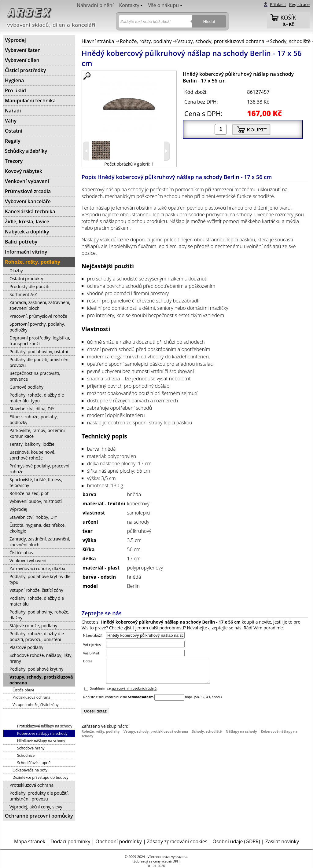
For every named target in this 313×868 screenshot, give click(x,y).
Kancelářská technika (30, 211)
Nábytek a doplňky (27, 232)
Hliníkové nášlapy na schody (41, 741)
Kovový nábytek (24, 171)
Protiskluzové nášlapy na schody (45, 726)
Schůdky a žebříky (26, 151)
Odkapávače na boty (30, 770)
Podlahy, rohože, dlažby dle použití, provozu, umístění (37, 636)
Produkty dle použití (29, 286)
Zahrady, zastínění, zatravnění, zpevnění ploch (40, 542)
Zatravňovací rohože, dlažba (37, 568)
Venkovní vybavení (27, 181)
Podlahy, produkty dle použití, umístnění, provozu (39, 796)
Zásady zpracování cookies (177, 841)
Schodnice (26, 755)
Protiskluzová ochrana (31, 697)
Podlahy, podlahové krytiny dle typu (40, 579)
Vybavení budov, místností (36, 501)
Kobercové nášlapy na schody (42, 733)
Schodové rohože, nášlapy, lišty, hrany (41, 658)
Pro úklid (15, 90)
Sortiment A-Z (23, 294)
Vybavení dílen (22, 60)
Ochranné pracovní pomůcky (39, 816)
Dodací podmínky (70, 841)
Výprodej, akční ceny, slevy (36, 807)
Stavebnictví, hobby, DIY (33, 517)
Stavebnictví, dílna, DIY (32, 409)
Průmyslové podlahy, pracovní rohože (39, 469)
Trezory (14, 161)
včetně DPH (170, 861)
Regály (13, 141)
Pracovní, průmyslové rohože (38, 316)
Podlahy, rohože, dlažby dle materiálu (37, 601)
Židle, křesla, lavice (27, 222)
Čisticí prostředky (25, 70)
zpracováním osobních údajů (134, 693)
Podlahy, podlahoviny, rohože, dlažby (39, 615)
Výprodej (15, 40)
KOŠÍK (288, 17)
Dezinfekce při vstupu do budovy (41, 777)
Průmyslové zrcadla (28, 191)
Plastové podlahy (26, 647)
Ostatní (14, 131)
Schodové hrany (31, 748)
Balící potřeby (21, 242)
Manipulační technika (30, 101)
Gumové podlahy (26, 387)
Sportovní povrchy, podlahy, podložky (37, 327)
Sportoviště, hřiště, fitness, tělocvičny (36, 482)
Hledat (209, 22)
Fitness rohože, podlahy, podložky (34, 419)
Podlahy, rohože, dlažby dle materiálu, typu (37, 398)
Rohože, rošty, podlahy (146, 41)
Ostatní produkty (26, 278)
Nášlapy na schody (241, 736)
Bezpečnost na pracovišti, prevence (35, 376)
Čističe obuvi (22, 553)
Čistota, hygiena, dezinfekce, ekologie (38, 528)
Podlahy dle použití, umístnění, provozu (40, 362)
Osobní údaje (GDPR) (236, 841)
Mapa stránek (30, 841)
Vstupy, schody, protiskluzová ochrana (221, 41)
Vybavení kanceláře (28, 201)
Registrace (299, 4)
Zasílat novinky (282, 841)
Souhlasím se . (124, 693)
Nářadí (13, 111)
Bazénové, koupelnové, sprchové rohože (32, 455)
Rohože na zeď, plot (29, 493)
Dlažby (16, 271)
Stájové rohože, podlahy (33, 626)
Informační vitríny (26, 252)
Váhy (11, 121)
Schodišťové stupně (34, 763)
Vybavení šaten (23, 50)
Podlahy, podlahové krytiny (36, 669)
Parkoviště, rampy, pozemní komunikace (37, 433)
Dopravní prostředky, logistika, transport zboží (40, 341)
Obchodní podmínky (118, 841)
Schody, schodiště (290, 41)
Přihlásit (278, 4)
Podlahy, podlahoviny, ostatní (39, 352)
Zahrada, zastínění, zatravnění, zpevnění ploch (40, 305)
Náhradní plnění (95, 5)
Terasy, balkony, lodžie (32, 444)
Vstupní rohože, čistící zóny (36, 590)
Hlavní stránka (98, 41)
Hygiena (15, 80)
